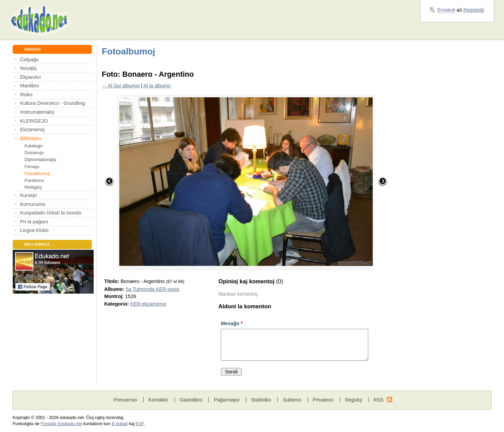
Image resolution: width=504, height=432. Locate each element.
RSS (379, 400)
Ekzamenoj (32, 129)
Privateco (323, 400)
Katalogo (33, 146)
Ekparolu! (30, 77)
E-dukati (120, 424)
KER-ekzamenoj (148, 304)
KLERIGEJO (34, 121)
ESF (140, 424)
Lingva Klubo (34, 230)
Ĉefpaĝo (29, 60)
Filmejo (32, 167)
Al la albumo (157, 86)
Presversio (125, 400)
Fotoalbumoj (37, 174)
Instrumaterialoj (37, 112)
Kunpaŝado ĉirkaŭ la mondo (51, 213)
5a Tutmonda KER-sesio (152, 289)
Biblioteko (31, 138)
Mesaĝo (232, 323)
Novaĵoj (28, 68)
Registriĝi (474, 10)
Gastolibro (191, 400)
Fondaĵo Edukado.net (62, 424)
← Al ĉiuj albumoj (121, 86)
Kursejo (28, 195)
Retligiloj (33, 187)
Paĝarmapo (227, 400)
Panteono (34, 180)
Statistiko (261, 400)
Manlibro (29, 86)
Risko (26, 95)
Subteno (292, 400)
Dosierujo (34, 153)
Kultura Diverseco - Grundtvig (52, 103)
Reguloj (353, 400)
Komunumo (33, 204)
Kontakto (158, 400)
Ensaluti (446, 10)
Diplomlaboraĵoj (40, 159)
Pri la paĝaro (34, 222)
